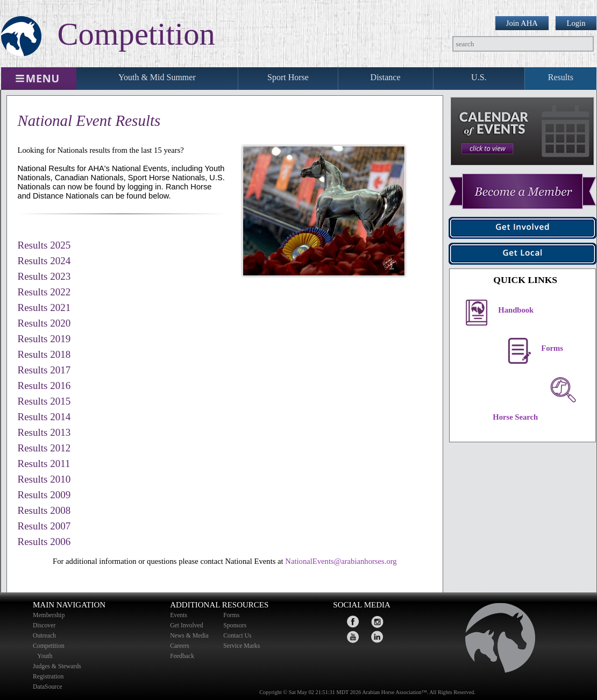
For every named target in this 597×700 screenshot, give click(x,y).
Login (576, 23)
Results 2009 (44, 495)
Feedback (182, 656)
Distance (386, 77)
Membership (49, 615)
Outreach (44, 636)
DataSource (48, 687)
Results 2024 (44, 261)
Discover (44, 625)
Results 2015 (44, 401)
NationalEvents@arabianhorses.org (341, 561)
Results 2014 (44, 417)
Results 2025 (44, 245)
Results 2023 (44, 276)
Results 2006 (44, 542)
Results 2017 (44, 370)
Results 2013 (44, 432)
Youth (46, 656)
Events (179, 615)
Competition (49, 646)
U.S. (479, 77)
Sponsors (235, 625)
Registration (48, 677)
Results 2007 (44, 526)
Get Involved (187, 625)
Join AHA (522, 23)
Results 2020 (44, 323)
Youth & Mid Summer (157, 77)
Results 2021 (44, 307)
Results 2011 (44, 464)
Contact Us (237, 636)
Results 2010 (44, 479)
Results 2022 (44, 292)
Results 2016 (44, 386)
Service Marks (241, 646)
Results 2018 (44, 354)
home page (495, 641)
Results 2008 (44, 510)
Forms (231, 615)
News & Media (189, 636)
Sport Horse (288, 77)
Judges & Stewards (57, 666)
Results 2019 (44, 339)
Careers (180, 646)
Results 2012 (44, 448)
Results (561, 77)
